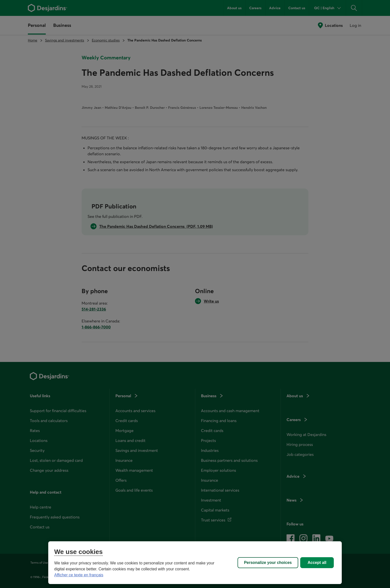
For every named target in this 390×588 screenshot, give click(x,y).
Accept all (317, 563)
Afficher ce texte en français (79, 575)
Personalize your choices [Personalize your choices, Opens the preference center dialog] (268, 563)
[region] (195, 563)
